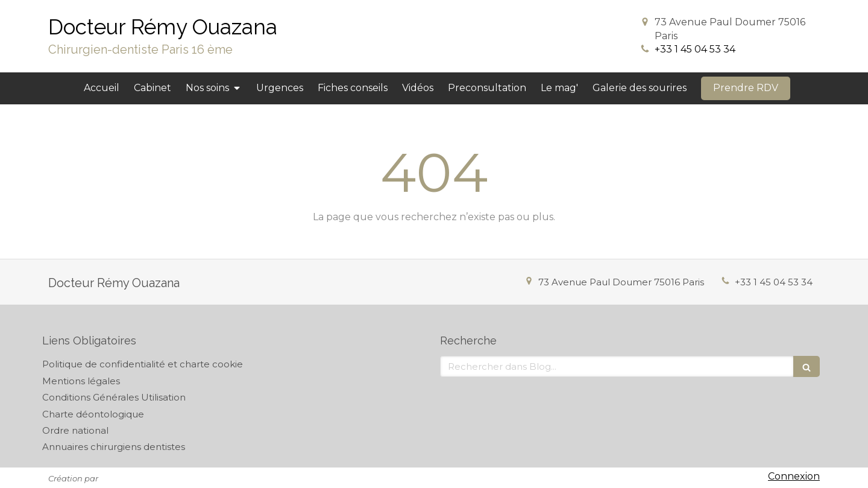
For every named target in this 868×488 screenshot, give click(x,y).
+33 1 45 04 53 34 (695, 49)
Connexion (794, 476)
